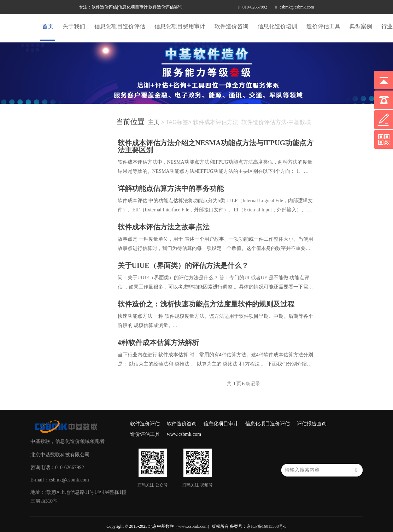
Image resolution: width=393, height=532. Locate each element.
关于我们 (74, 26)
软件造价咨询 (231, 26)
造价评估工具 (323, 26)
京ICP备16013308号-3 (267, 526)
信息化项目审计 (221, 424)
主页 (154, 122)
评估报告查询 (312, 424)
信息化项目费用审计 (180, 26)
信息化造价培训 (277, 26)
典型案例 (361, 26)
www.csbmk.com (184, 434)
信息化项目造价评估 (120, 26)
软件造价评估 (145, 424)
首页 (48, 26)
